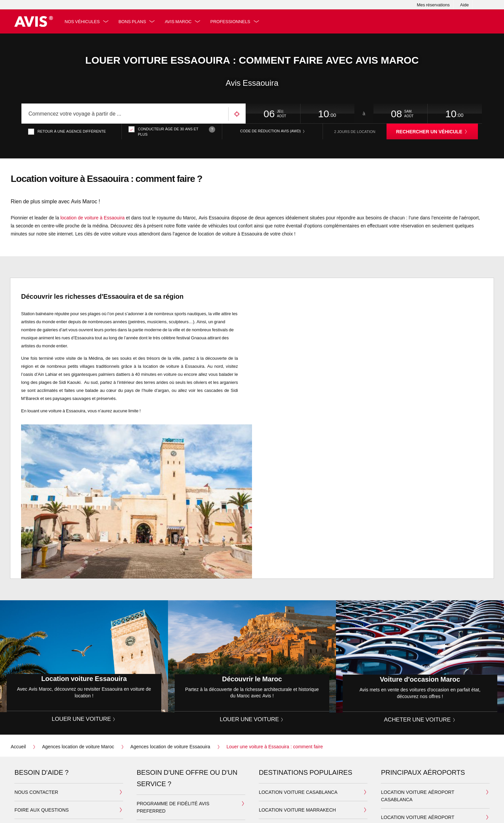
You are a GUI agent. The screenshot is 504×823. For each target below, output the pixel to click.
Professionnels (231, 21)
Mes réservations (433, 5)
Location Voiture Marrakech (297, 810)
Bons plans (133, 21)
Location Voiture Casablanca (298, 792)
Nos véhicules (82, 21)
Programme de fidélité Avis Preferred (173, 807)
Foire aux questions (41, 810)
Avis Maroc (179, 21)
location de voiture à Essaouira (92, 218)
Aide (465, 5)
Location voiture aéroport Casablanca (417, 796)
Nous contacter (36, 792)
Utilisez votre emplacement (237, 114)
